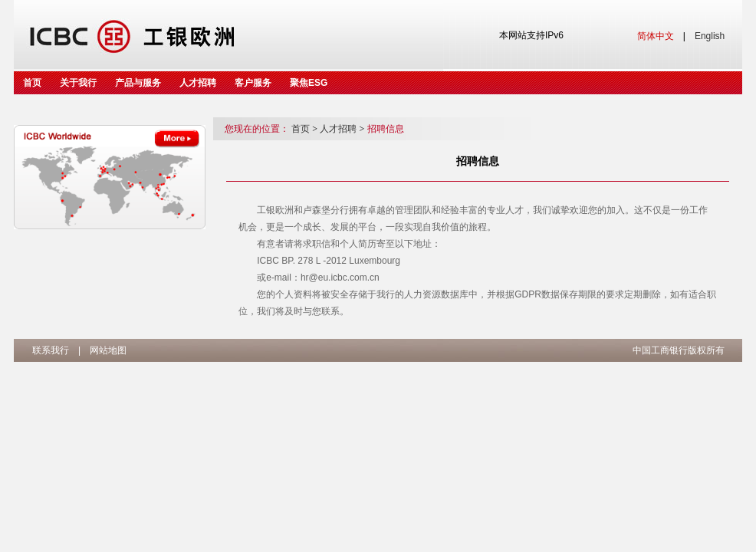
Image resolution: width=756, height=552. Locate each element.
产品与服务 (138, 83)
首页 (32, 83)
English (710, 36)
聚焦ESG (309, 83)
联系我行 (51, 350)
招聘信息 (386, 129)
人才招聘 (198, 83)
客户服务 (253, 83)
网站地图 (108, 350)
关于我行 (78, 83)
